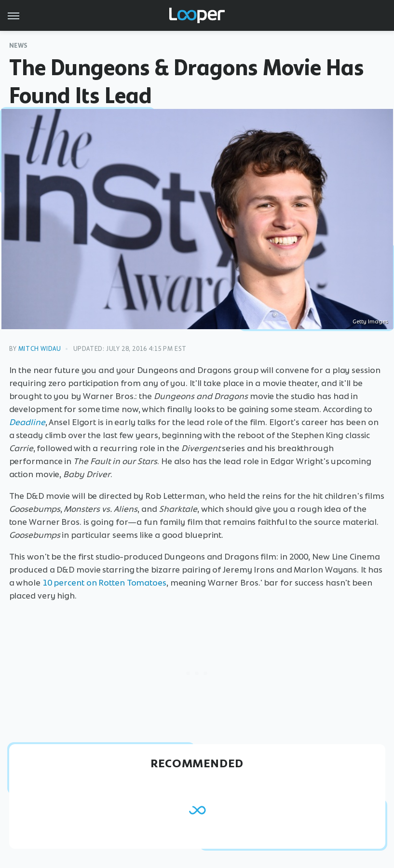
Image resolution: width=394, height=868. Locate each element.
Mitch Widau (40, 349)
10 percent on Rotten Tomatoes (104, 583)
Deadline (27, 422)
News (19, 46)
